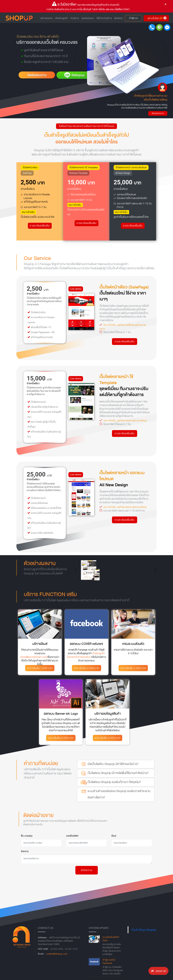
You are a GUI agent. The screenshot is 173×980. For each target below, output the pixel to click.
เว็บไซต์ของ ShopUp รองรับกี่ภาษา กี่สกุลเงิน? (110, 782)
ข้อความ (25, 851)
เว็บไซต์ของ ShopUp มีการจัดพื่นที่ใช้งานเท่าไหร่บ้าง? (114, 773)
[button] (77, 571)
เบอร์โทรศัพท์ (72, 836)
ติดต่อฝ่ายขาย (158, 113)
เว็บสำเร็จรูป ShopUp (144, 930)
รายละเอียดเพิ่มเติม (40, 226)
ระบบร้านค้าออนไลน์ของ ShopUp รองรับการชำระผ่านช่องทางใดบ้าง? (115, 794)
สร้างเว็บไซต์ (157, 18)
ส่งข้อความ (87, 870)
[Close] (165, 4)
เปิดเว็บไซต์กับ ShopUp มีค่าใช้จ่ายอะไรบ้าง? (109, 764)
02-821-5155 (71, 949)
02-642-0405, (57, 949)
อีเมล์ (114, 836)
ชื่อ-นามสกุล (27, 836)
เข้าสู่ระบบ (133, 18)
